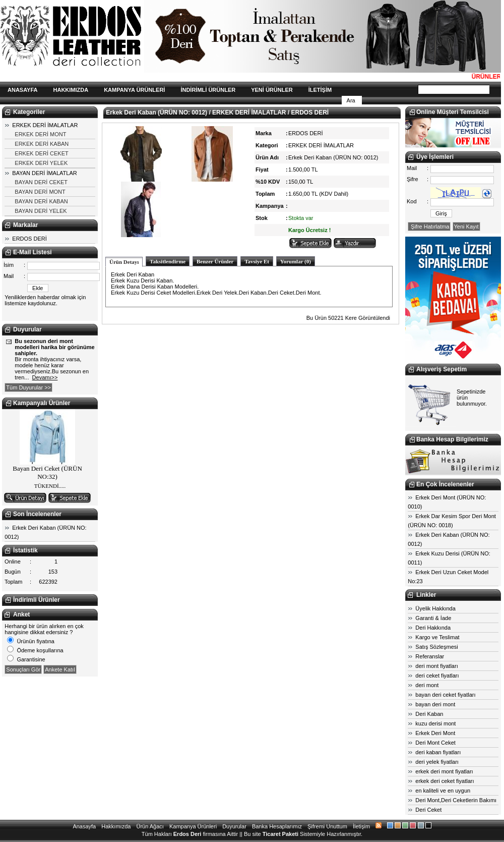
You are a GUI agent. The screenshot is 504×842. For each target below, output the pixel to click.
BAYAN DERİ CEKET (41, 182)
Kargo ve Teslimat (437, 637)
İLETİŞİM (320, 90)
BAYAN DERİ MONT (40, 192)
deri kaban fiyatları (438, 752)
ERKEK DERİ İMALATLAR (45, 125)
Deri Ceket (428, 810)
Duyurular (234, 826)
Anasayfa (84, 826)
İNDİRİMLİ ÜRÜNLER (208, 90)
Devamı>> (45, 377)
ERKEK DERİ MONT (40, 134)
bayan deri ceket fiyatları (445, 695)
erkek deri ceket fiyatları (445, 781)
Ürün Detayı (124, 262)
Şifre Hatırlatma (429, 227)
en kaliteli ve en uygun (443, 791)
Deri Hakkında (433, 628)
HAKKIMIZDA (71, 90)
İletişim (361, 826)
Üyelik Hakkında (435, 608)
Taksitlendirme (168, 261)
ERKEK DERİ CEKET (41, 153)
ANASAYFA (23, 90)
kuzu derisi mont (435, 723)
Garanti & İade (433, 618)
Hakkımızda (116, 826)
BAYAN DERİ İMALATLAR (44, 173)
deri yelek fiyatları (437, 762)
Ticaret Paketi (280, 834)
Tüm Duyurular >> (28, 387)
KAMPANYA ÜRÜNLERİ (134, 90)
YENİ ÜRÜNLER (272, 90)
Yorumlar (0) (296, 261)
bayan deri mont (435, 704)
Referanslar (430, 656)
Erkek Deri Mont (435, 733)
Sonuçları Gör (23, 669)
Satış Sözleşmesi (436, 647)
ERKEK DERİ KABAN (42, 144)
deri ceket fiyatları (437, 676)
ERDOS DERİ (29, 239)
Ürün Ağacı (150, 826)
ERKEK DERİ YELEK (41, 163)
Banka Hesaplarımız (277, 826)
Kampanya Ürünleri (193, 826)
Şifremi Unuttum (327, 826)
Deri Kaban (429, 714)
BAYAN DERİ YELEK (41, 211)
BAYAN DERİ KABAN (41, 201)
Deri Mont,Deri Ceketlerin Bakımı (456, 800)
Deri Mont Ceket (435, 743)
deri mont (427, 685)
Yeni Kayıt (466, 227)
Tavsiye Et (257, 261)
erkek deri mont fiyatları (444, 771)
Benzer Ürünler (215, 261)
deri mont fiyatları (436, 666)
